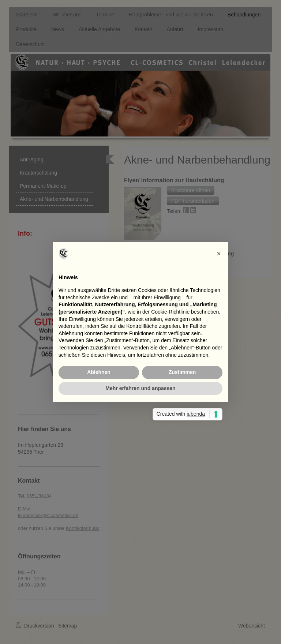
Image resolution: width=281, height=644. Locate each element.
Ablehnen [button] (99, 372)
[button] (219, 254)
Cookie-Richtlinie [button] (170, 312)
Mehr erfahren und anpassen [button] (140, 388)
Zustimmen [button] (182, 372)
